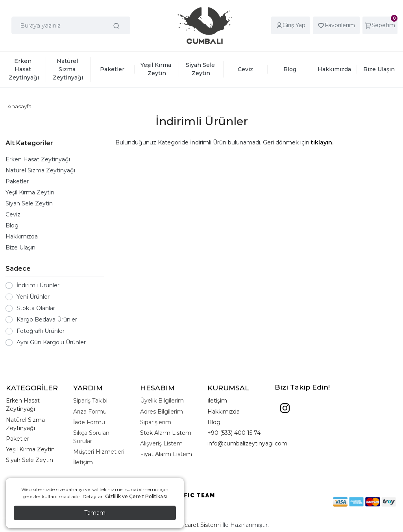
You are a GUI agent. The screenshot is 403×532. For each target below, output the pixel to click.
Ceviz (13, 214)
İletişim (217, 401)
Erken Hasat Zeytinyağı (38, 159)
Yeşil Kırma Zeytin (30, 192)
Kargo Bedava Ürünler (47, 320)
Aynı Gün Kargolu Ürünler (51, 342)
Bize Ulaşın (20, 248)
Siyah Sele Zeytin (29, 203)
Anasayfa (19, 106)
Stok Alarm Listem (166, 433)
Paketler (17, 181)
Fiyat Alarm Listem (166, 454)
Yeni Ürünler (33, 297)
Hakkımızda (22, 236)
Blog (12, 225)
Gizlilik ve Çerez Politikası (136, 496)
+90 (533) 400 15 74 (234, 433)
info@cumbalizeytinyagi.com (247, 443)
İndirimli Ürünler (38, 285)
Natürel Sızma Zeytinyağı (40, 170)
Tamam (95, 513)
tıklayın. (322, 142)
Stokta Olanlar (36, 308)
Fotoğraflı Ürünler (41, 331)
